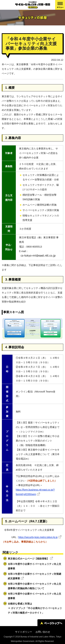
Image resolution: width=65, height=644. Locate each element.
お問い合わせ (43, 632)
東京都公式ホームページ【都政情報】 (28, 559)
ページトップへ (51, 623)
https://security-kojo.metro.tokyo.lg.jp (38, 537)
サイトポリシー (24, 632)
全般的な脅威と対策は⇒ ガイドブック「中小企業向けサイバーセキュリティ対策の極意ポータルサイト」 (35, 608)
